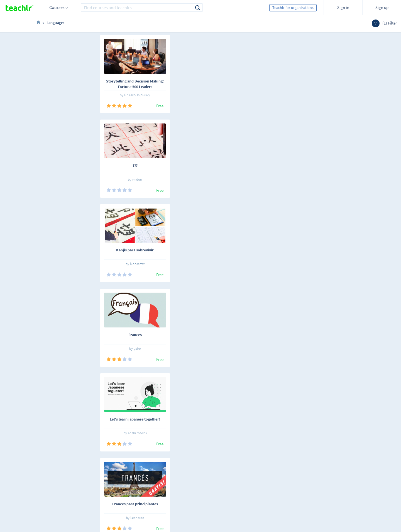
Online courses (120, 467)
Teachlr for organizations (293, 8)
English (87, 468)
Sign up (382, 7)
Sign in (343, 7)
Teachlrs (115, 475)
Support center (152, 491)
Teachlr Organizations (206, 475)
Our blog (147, 499)
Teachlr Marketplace (205, 467)
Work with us (150, 475)
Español (67, 468)
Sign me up (351, 470)
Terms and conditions (157, 483)
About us (147, 467)
